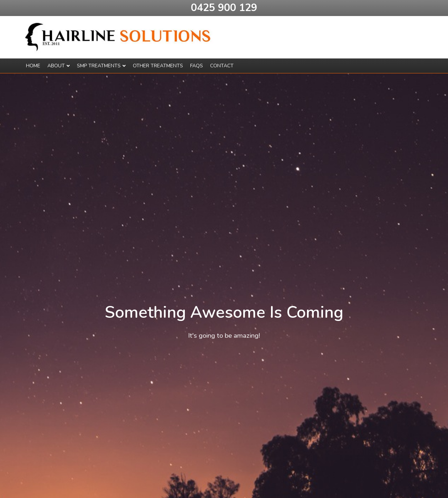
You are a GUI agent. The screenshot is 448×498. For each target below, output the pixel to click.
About (56, 66)
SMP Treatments (99, 66)
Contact (222, 66)
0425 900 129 (224, 8)
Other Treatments (158, 66)
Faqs (197, 66)
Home (33, 66)
